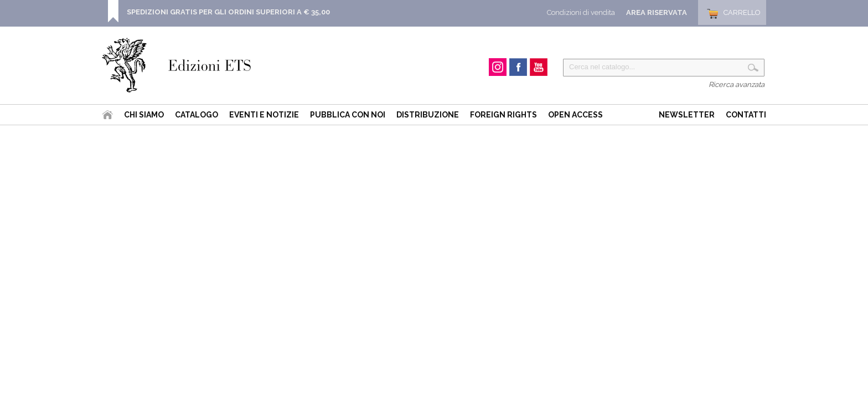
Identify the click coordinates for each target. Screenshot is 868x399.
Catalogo (197, 115)
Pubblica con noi (348, 115)
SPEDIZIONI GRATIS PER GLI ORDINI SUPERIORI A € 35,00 (228, 12)
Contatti (746, 115)
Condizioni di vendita (581, 12)
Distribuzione (428, 115)
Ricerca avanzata (737, 85)
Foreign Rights (503, 115)
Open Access (575, 115)
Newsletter (687, 115)
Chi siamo (144, 115)
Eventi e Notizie (264, 115)
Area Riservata (657, 12)
